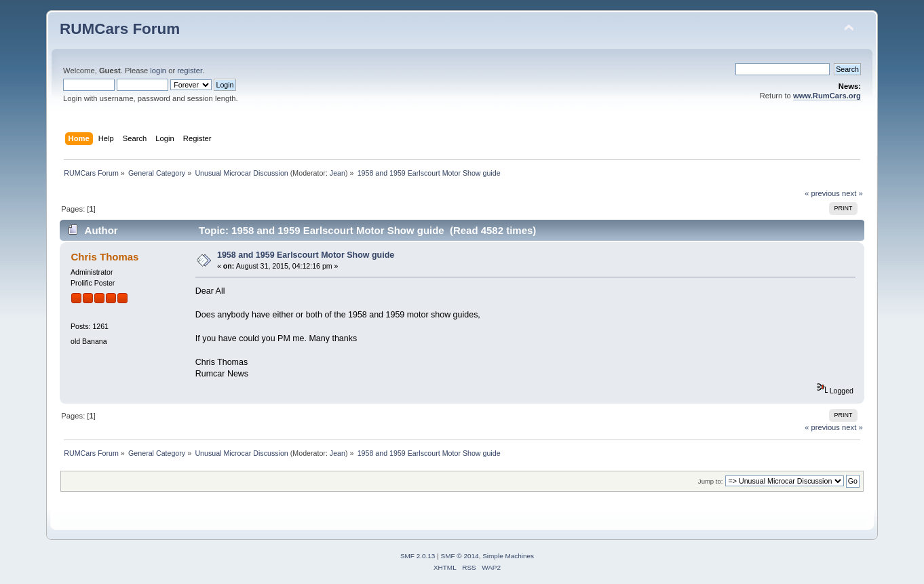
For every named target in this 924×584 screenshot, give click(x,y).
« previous (822, 193)
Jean (338, 173)
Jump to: (711, 481)
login (158, 71)
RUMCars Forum (120, 29)
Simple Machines (508, 556)
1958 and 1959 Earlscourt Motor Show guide (306, 255)
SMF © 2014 (460, 556)
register (190, 71)
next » (852, 193)
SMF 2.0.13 (418, 556)
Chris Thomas (105, 257)
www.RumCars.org (827, 96)
